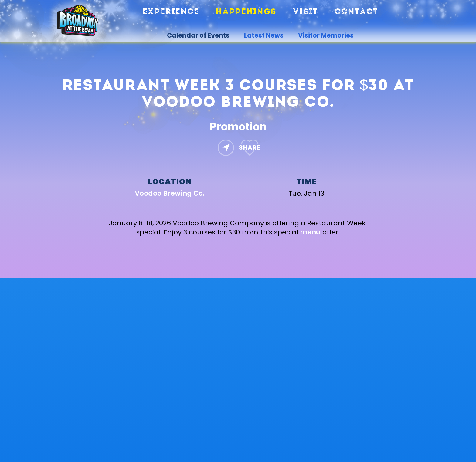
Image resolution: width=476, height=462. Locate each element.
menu (310, 232)
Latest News (264, 35)
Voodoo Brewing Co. (170, 193)
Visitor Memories (326, 35)
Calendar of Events (198, 35)
